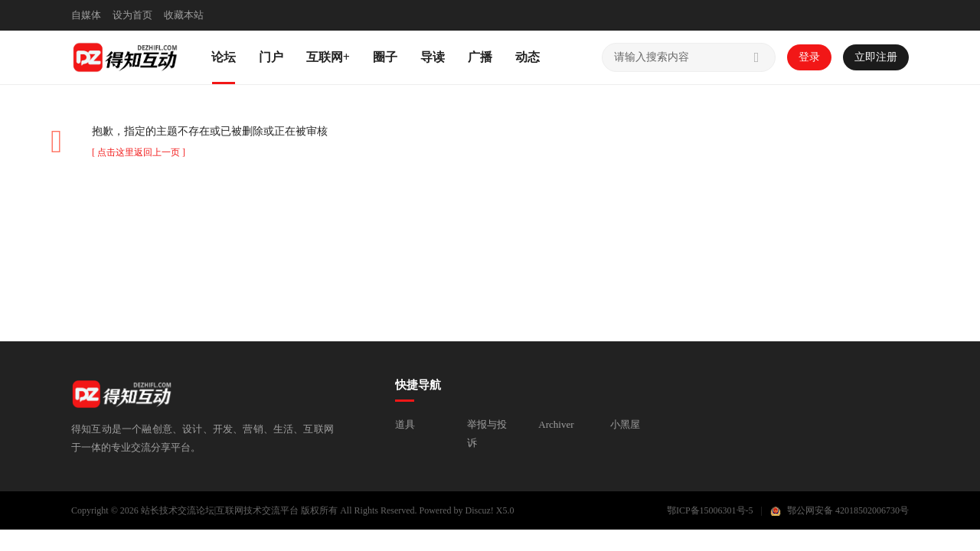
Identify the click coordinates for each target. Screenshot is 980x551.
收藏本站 (184, 15)
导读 (433, 57)
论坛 (224, 57)
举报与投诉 (487, 434)
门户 (271, 57)
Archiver (556, 424)
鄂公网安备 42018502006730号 (848, 510)
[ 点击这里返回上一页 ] (139, 152)
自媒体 (86, 15)
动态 (528, 57)
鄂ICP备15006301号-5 (710, 510)
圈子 (385, 57)
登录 (809, 57)
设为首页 (132, 15)
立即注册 (876, 57)
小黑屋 (625, 424)
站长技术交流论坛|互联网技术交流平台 (220, 510)
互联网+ (328, 57)
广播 (480, 57)
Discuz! (480, 510)
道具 (405, 424)
